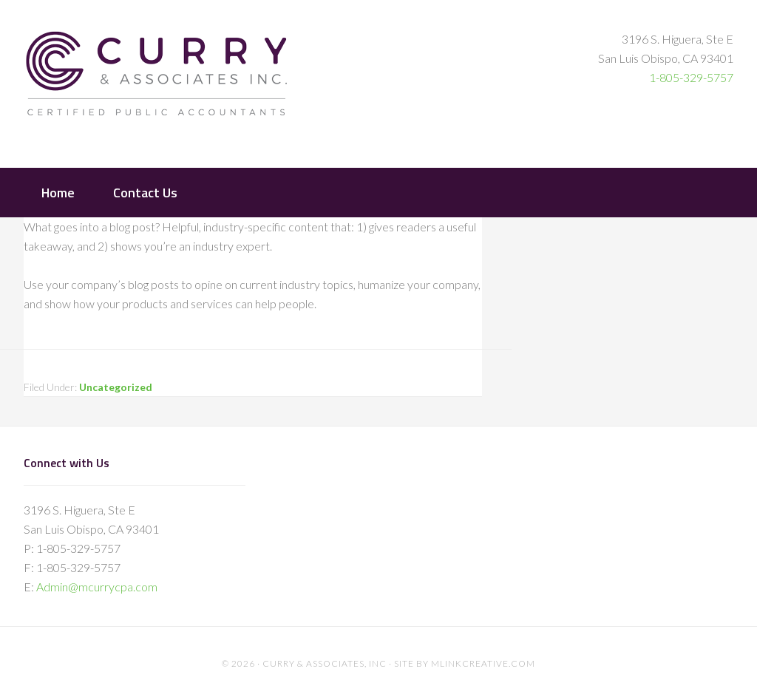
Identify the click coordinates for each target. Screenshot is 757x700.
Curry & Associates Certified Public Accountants (157, 82)
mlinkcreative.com (483, 663)
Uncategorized (116, 387)
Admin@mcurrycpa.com (97, 587)
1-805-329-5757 (691, 77)
